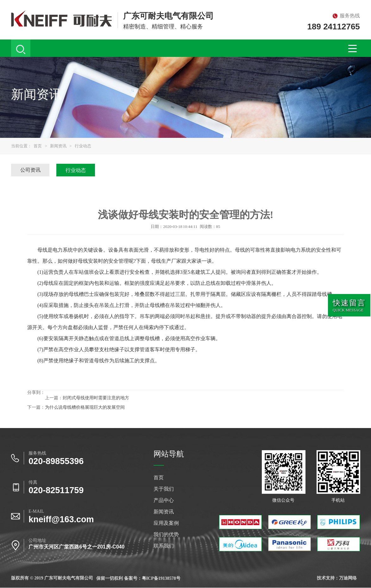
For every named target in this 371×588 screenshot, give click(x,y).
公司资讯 (30, 170)
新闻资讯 (58, 146)
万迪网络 (348, 578)
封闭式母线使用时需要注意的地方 (96, 398)
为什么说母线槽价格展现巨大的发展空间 (85, 407)
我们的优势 (166, 535)
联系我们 (164, 546)
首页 (38, 146)
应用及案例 (166, 523)
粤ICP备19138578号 (161, 578)
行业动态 (83, 146)
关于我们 (164, 489)
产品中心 (164, 500)
